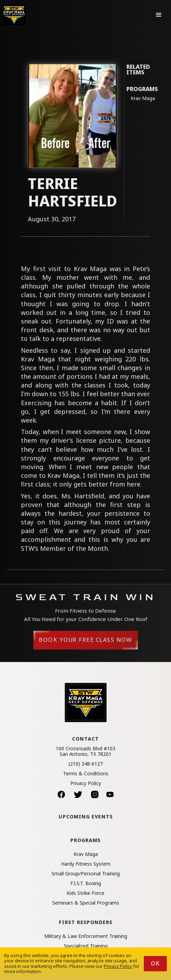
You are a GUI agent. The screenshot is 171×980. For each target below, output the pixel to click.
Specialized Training (86, 946)
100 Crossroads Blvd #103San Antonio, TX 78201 (85, 751)
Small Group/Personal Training (86, 874)
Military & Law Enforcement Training (86, 936)
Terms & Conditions (86, 774)
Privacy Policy (86, 783)
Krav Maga (143, 98)
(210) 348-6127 (86, 764)
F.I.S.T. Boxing (86, 883)
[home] (14, 15)
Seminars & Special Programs (86, 903)
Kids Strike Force (85, 893)
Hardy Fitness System (86, 864)
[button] (159, 15)
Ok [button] (155, 963)
